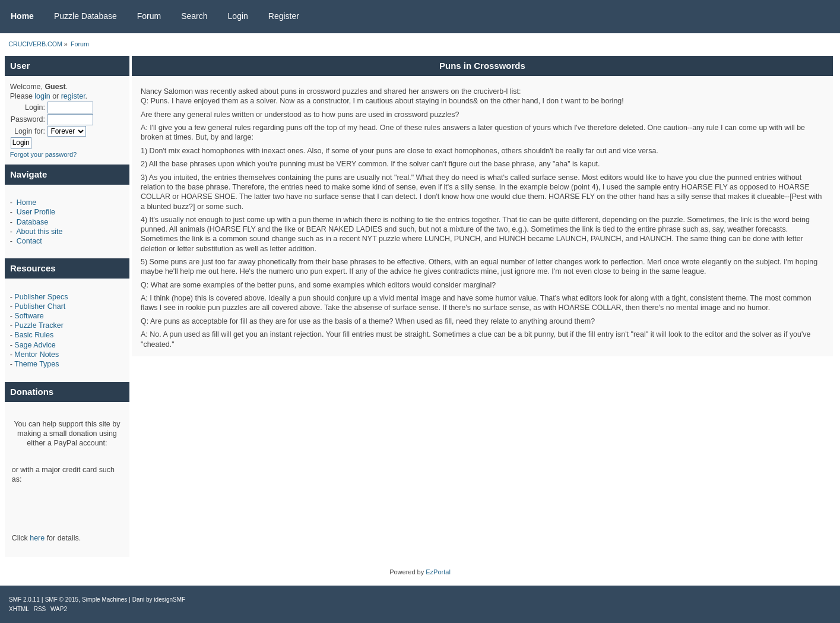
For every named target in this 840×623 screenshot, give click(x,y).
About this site (39, 232)
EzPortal (438, 572)
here (37, 538)
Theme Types (37, 364)
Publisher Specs (41, 297)
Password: (28, 119)
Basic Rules (34, 335)
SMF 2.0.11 (24, 600)
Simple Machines (104, 600)
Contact (29, 241)
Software (29, 316)
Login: (35, 107)
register (73, 96)
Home (26, 203)
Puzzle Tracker (39, 325)
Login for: (30, 131)
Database (32, 222)
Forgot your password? (44, 154)
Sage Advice (35, 345)
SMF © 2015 (62, 600)
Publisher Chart (40, 306)
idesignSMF (169, 600)
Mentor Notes (37, 355)
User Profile (36, 212)
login (42, 96)
